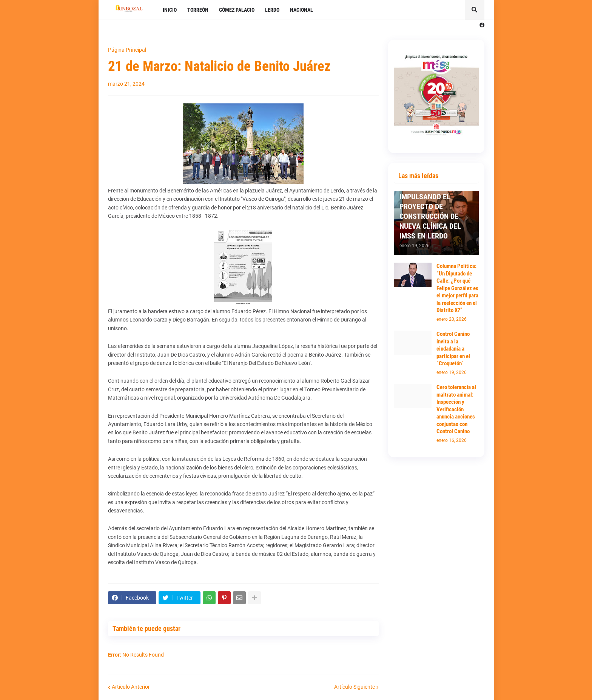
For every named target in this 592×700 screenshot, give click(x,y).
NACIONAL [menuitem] (301, 10)
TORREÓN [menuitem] (198, 10)
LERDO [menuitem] (272, 10)
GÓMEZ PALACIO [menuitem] (237, 10)
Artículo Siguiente (355, 687)
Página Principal (127, 50)
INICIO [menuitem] (170, 10)
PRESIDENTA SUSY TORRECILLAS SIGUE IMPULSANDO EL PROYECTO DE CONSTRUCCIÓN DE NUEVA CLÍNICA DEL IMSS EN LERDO (431, 206)
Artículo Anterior (131, 687)
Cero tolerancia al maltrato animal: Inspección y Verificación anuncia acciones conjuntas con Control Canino (456, 409)
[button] (475, 10)
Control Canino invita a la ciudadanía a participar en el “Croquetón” (453, 349)
